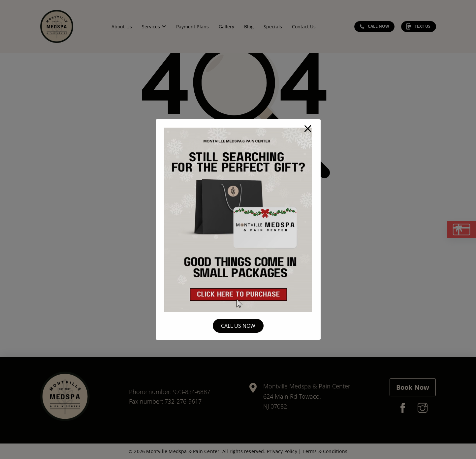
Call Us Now (238, 326)
